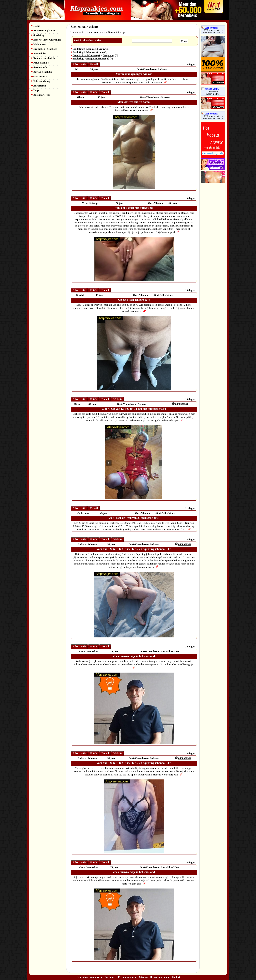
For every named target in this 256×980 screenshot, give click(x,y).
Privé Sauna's (40, 63)
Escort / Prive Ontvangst (46, 40)
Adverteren (39, 86)
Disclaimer (110, 977)
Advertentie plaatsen (44, 30)
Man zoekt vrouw (96, 49)
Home (36, 26)
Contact (176, 977)
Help (35, 90)
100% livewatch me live (213, 93)
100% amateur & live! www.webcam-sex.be (213, 31)
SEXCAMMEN (210, 89)
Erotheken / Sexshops (44, 49)
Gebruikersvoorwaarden (89, 977)
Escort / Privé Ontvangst (86, 55)
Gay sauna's (39, 76)
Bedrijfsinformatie (160, 977)
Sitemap (143, 977)
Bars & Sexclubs (42, 72)
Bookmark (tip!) (41, 95)
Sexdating (38, 35)
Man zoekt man (95, 52)
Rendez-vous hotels (43, 58)
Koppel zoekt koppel (98, 58)
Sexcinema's (39, 67)
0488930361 (182, 404)
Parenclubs (39, 53)
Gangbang (108, 55)
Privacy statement (127, 977)
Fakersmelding (41, 81)
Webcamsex (40, 44)
